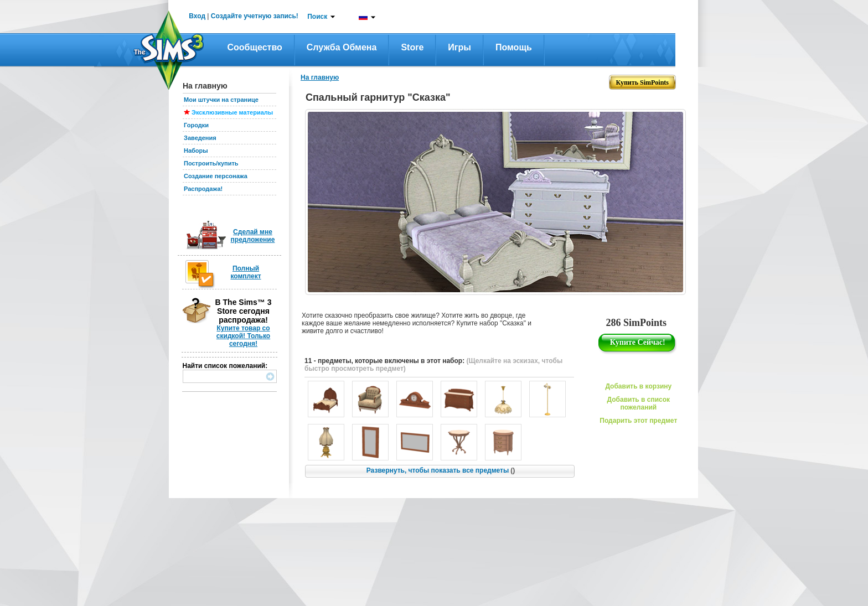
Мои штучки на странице (221, 100)
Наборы (196, 151)
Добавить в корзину (638, 386)
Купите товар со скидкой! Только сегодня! (243, 336)
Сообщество (255, 47)
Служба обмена (342, 47)
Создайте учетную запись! (255, 16)
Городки (196, 125)
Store (412, 47)
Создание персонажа (216, 176)
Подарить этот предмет (638, 421)
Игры (459, 47)
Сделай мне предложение (253, 236)
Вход (197, 16)
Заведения (200, 138)
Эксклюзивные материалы (232, 112)
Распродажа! (203, 189)
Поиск (317, 17)
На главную (320, 77)
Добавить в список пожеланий (639, 403)
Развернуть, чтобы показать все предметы (441, 470)
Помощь (514, 47)
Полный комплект (246, 272)
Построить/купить (211, 163)
